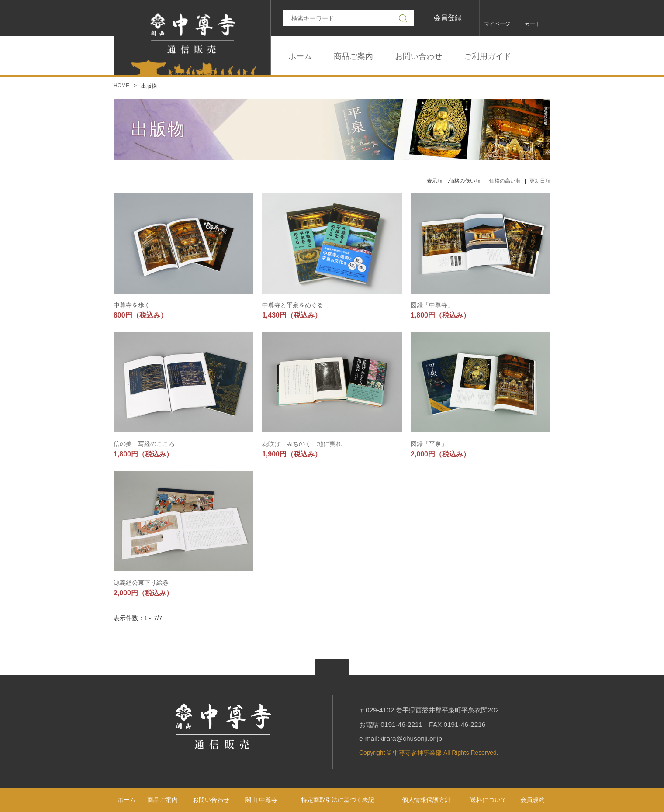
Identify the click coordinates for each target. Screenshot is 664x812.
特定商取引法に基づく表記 (338, 800)
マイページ (497, 24)
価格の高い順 (505, 181)
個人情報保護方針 (426, 800)
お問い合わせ (418, 56)
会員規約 (533, 800)
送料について (488, 800)
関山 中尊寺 (261, 800)
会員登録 (448, 18)
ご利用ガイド (488, 56)
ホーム (300, 56)
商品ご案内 (353, 56)
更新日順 (540, 181)
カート (533, 24)
